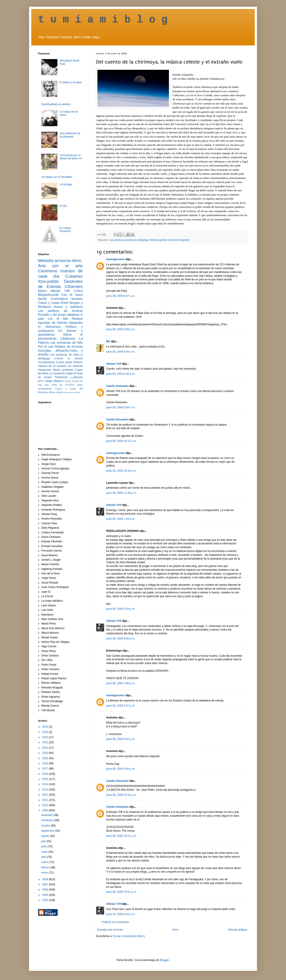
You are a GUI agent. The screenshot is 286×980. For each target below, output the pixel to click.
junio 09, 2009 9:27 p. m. (121, 706)
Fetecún (78, 362)
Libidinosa (68, 339)
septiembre (48, 831)
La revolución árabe (61, 373)
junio (44, 846)
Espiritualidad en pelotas (56, 104)
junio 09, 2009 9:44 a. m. (121, 352)
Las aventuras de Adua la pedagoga (129, 240)
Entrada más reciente (110, 930)
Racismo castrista (72, 392)
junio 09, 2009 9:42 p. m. (121, 739)
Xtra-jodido (48, 281)
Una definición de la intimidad (70, 135)
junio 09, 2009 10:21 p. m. (121, 836)
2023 (46, 737)
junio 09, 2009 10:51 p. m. (121, 892)
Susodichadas (46, 362)
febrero (46, 867)
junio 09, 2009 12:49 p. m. (121, 493)
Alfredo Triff (114, 364)
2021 (46, 748)
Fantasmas (45, 370)
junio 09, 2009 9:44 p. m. (121, 769)
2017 (46, 769)
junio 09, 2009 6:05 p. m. (121, 639)
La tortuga (66, 184)
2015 (46, 779)
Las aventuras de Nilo (66, 343)
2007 (46, 884)
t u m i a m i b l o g (103, 20)
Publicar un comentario (115, 922)
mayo (45, 852)
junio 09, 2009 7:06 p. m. (121, 683)
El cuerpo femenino (65, 230)
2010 (46, 805)
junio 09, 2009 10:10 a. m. (121, 441)
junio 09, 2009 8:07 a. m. (121, 296)
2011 (46, 800)
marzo (45, 862)
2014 (46, 784)
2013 (46, 790)
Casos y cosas (49, 303)
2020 (46, 753)
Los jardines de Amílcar (60, 311)
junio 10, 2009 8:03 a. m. (121, 914)
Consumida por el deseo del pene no (71, 157)
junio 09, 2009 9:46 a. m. (121, 374)
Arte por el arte (60, 266)
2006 (46, 890)
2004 (46, 900)
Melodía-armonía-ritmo (60, 261)
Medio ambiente (63, 370)
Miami (42, 291)
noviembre (48, 820)
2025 (46, 727)
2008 (46, 879)
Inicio (175, 930)
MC (108, 341)
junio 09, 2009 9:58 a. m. (121, 407)
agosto (45, 836)
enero (45, 873)
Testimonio (61, 377)
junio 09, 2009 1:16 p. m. (121, 519)
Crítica (78, 291)
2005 (46, 895)
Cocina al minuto (69, 358)
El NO (63, 206)
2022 (46, 742)
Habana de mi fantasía (52, 366)
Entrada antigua (237, 930)
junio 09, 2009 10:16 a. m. (121, 471)
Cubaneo (74, 276)
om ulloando (75, 366)
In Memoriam (49, 327)
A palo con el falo (60, 317)
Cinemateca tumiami (67, 299)
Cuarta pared (64, 362)
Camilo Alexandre (117, 386)
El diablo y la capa (70, 82)
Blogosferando (48, 295)
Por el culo (46, 347)
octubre (46, 826)
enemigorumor (116, 259)
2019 (46, 758)
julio (44, 841)
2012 (46, 795)
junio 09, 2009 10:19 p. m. (121, 795)
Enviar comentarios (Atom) (129, 936)
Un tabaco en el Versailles (57, 177)
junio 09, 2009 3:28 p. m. (121, 609)
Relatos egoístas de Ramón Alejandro (169, 240)
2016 (46, 774)
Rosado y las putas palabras (59, 315)
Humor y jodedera (68, 307)
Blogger (164, 960)
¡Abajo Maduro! (54, 381)
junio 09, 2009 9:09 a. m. (121, 329)
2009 (46, 810)
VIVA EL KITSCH (63, 385)
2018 (46, 763)
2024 (46, 732)
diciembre (47, 815)
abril (44, 857)
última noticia (56, 392)
